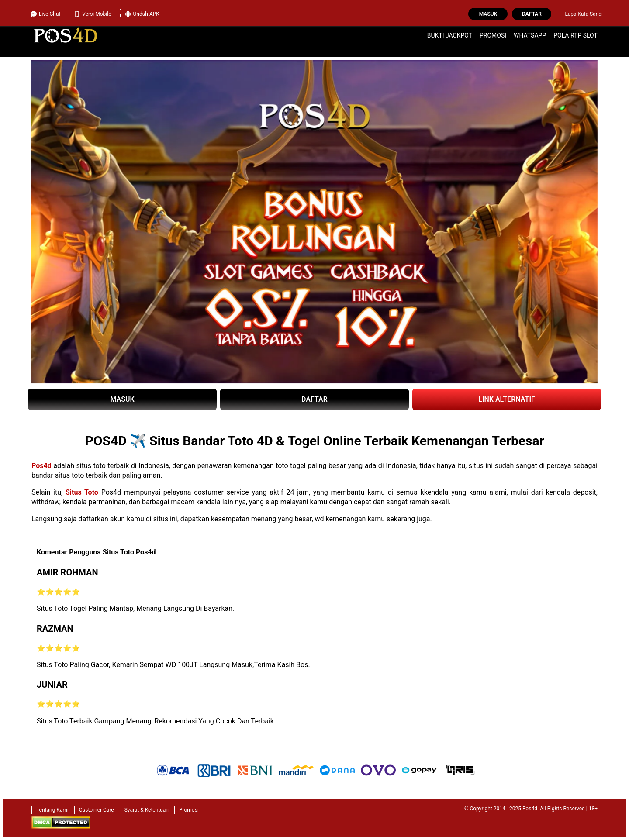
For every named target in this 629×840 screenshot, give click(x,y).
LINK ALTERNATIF (507, 399)
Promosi (493, 35)
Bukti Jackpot (450, 35)
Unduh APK (142, 14)
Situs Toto (82, 492)
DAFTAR (314, 399)
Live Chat (45, 14)
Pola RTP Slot (575, 35)
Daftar (532, 14)
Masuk (488, 14)
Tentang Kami (52, 810)
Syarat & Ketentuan (147, 810)
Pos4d (41, 466)
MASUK (122, 399)
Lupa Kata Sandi (584, 14)
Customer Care (97, 810)
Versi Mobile (92, 14)
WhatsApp (530, 35)
